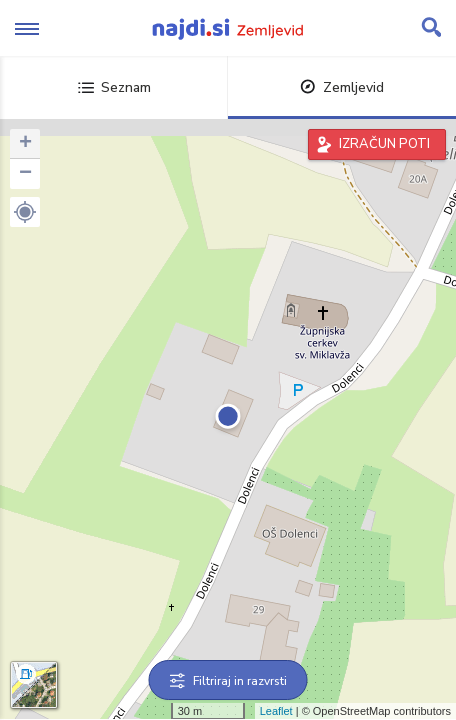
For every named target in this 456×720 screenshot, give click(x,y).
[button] (25, 212)
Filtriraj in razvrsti (228, 681)
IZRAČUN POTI (384, 144)
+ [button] (25, 144)
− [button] (25, 174)
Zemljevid (342, 87)
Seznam (114, 87)
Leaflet (276, 711)
